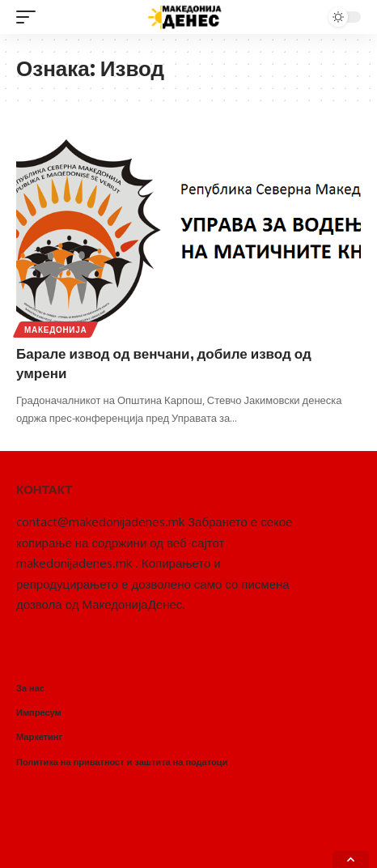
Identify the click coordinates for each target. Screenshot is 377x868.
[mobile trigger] (30, 17)
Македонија (55, 330)
